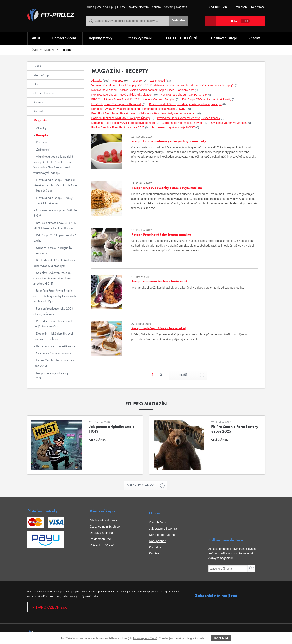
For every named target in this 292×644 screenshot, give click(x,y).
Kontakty (155, 548)
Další (188, 375)
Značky (254, 39)
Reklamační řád (100, 540)
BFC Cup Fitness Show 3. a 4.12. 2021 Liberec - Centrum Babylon (55, 225)
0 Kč (240, 21)
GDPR (90, 7)
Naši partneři (158, 542)
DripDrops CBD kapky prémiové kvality (55, 238)
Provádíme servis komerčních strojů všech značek (53, 324)
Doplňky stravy (100, 39)
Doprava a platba (101, 534)
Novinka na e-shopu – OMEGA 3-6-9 (55, 213)
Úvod (35, 50)
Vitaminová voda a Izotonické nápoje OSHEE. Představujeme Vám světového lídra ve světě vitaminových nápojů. (53, 164)
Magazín (181, 7)
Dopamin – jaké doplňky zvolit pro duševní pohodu (54, 336)
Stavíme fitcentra (138, 7)
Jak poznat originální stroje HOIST (51, 375)
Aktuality (41, 128)
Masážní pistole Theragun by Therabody (53, 250)
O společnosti (158, 523)
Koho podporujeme (162, 536)
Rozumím (221, 638)
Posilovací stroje (224, 39)
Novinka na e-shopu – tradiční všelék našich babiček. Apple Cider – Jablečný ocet (56, 185)
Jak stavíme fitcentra (163, 529)
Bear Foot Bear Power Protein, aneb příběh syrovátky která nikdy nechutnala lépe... (55, 296)
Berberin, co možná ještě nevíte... (57, 346)
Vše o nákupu (106, 7)
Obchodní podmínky (103, 521)
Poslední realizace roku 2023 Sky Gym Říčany (53, 311)
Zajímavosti (43, 149)
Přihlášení (241, 7)
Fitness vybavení (138, 39)
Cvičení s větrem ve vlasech (53, 353)
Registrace (258, 7)
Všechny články (142, 486)
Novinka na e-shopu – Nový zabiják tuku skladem (53, 200)
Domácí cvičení (64, 39)
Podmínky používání (145, 638)
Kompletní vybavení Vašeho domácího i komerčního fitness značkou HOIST (52, 278)
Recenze (41, 142)
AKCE (36, 39)
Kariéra (156, 7)
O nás (121, 7)
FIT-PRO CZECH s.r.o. (50, 608)
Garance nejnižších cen (106, 527)
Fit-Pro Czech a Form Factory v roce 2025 (54, 363)
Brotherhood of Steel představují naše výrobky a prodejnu (55, 263)
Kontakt (168, 7)
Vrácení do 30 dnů (102, 546)
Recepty (42, 135)
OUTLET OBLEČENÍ (182, 39)
